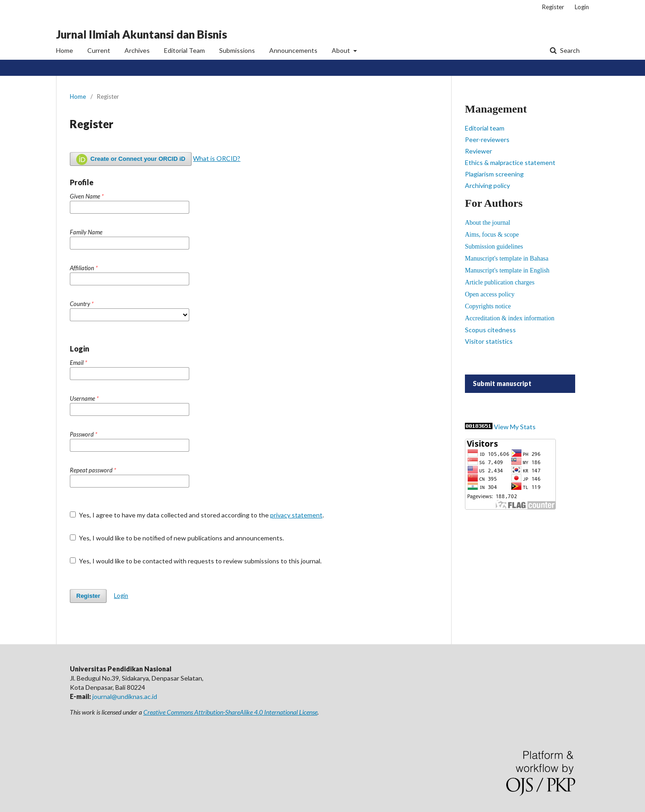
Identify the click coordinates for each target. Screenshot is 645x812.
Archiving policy (487, 185)
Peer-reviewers (487, 139)
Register (553, 7)
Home (65, 50)
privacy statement (296, 515)
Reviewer (478, 151)
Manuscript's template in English (507, 270)
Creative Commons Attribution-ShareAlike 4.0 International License (230, 712)
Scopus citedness (490, 330)
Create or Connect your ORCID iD (131, 159)
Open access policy (490, 294)
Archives (137, 50)
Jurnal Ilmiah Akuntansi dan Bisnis (141, 34)
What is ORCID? (217, 158)
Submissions (237, 50)
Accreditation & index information (510, 318)
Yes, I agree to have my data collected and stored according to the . (197, 515)
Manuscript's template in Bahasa (507, 258)
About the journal (488, 223)
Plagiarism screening (494, 174)
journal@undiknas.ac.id (125, 696)
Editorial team (485, 128)
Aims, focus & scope (492, 235)
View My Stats (515, 427)
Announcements (293, 50)
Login (582, 7)
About (342, 50)
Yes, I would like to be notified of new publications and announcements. (177, 538)
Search (569, 50)
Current (99, 50)
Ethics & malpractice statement (510, 162)
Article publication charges (500, 282)
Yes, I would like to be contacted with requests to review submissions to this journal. (196, 561)
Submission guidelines (494, 247)
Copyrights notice (488, 306)
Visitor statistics (489, 341)
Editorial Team (184, 50)
